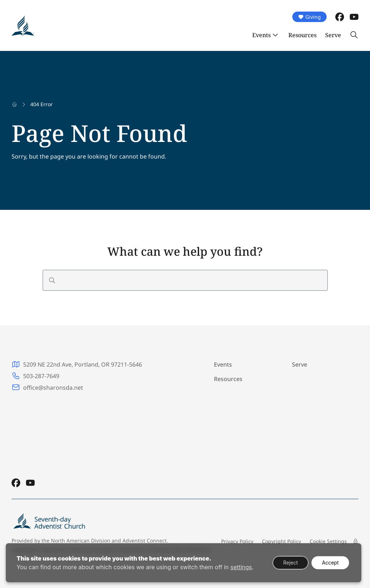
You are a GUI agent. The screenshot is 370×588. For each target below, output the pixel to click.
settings (241, 567)
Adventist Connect (145, 541)
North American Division (81, 541)
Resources (302, 35)
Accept (330, 563)
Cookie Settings (328, 541)
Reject (289, 563)
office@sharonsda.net (53, 388)
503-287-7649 (41, 376)
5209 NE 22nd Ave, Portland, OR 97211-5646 (83, 364)
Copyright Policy (281, 541)
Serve (333, 35)
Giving (309, 17)
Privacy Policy (237, 541)
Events (261, 35)
